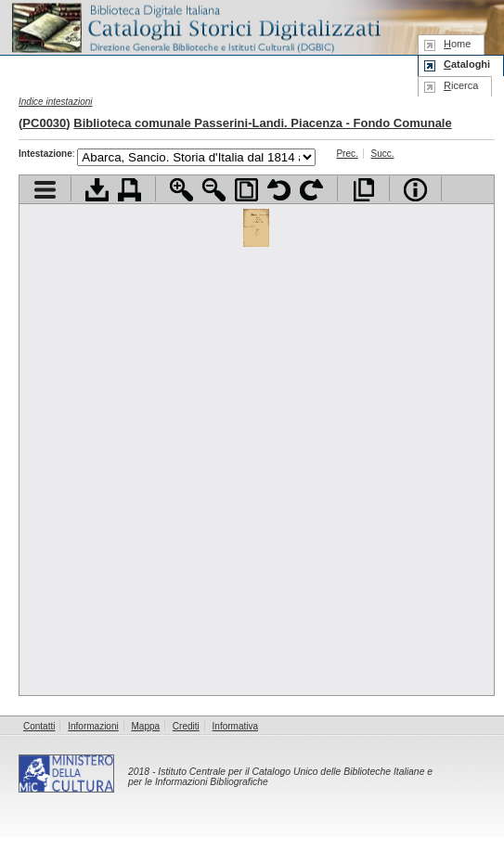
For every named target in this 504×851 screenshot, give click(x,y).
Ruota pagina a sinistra (279, 190)
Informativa (235, 726)
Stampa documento (129, 190)
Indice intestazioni (56, 102)
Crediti (186, 726)
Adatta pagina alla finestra (246, 190)
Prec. (347, 154)
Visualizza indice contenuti (45, 190)
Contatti (39, 726)
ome (457, 44)
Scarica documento (97, 190)
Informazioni (93, 726)
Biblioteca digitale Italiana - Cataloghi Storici (195, 26)
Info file (415, 190)
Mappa (146, 726)
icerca (461, 85)
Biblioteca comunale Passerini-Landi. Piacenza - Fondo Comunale (262, 123)
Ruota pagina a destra (311, 190)
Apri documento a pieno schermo (363, 190)
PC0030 (44, 123)
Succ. (383, 154)
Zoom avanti (181, 190)
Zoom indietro (214, 190)
